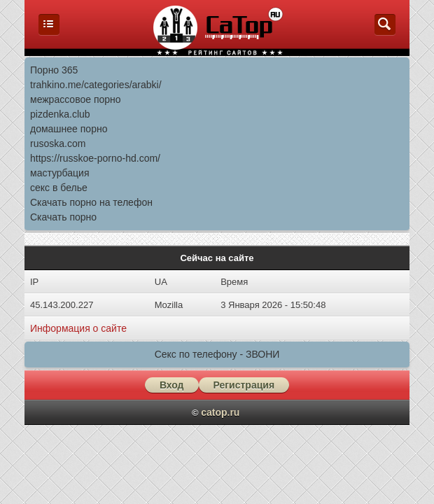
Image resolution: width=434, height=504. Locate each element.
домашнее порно (69, 129)
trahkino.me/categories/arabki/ (96, 85)
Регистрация (244, 385)
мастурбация (60, 173)
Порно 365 (54, 70)
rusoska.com (58, 143)
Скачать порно (63, 217)
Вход (172, 385)
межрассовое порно (76, 99)
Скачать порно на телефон (91, 202)
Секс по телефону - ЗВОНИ (217, 354)
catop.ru (220, 412)
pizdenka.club (60, 114)
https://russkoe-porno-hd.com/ (95, 158)
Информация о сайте (78, 328)
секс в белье (59, 188)
